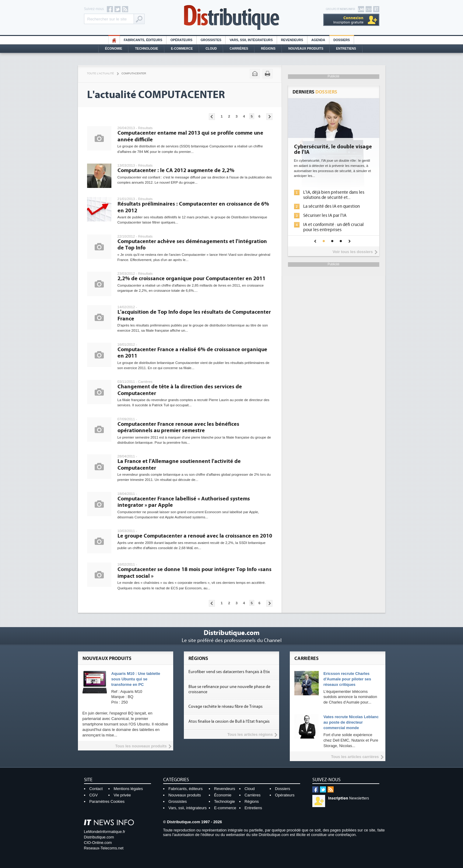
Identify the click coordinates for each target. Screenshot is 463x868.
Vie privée (122, 795)
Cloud (211, 49)
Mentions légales (128, 789)
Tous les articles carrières (355, 757)
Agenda (318, 40)
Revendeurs (292, 40)
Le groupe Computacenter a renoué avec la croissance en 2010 (195, 536)
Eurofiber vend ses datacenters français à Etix (229, 672)
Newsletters (349, 798)
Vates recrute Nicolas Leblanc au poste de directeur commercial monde (351, 722)
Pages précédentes (212, 117)
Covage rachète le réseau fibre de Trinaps (226, 707)
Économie (114, 49)
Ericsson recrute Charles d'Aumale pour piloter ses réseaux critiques (347, 679)
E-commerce (182, 49)
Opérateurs (181, 40)
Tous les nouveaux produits (141, 746)
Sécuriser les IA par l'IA (325, 215)
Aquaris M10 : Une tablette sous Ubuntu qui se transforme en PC (136, 679)
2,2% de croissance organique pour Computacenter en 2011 (191, 279)
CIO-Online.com (98, 843)
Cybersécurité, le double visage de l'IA (333, 150)
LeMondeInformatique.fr (105, 832)
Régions (268, 49)
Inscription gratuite (348, 20)
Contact (96, 789)
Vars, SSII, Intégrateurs (251, 40)
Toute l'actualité (101, 73)
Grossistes (211, 40)
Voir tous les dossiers (353, 252)
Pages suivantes (269, 117)
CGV (93, 795)
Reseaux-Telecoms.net (104, 848)
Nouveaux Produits (306, 49)
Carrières (239, 49)
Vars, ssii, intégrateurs (188, 808)
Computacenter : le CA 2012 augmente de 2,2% (176, 170)
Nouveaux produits (185, 795)
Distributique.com (99, 837)
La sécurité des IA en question (331, 206)
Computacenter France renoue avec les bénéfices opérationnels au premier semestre (178, 427)
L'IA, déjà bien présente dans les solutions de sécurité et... (334, 195)
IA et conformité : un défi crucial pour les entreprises (333, 227)
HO (114, 40)
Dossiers (342, 40)
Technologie (146, 49)
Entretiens (346, 49)
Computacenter (134, 73)
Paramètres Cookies (107, 801)
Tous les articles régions (250, 734)
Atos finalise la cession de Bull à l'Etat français (229, 722)
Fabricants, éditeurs (143, 40)
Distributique (232, 18)
